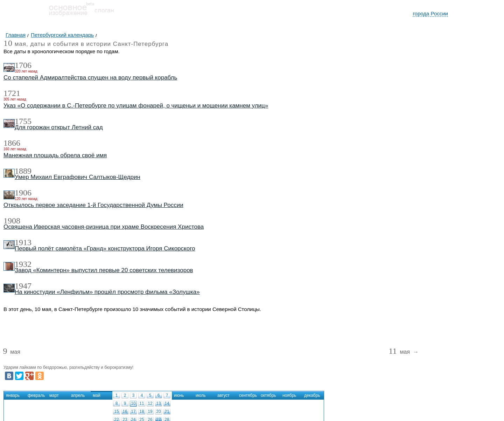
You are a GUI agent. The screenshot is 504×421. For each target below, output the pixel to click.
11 (142, 403)
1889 (23, 171)
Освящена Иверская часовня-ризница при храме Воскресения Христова (104, 227)
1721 (12, 93)
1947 (23, 286)
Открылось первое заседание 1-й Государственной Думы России (93, 205)
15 (116, 412)
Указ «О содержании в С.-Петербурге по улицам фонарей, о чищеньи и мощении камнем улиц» (136, 106)
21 (167, 412)
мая (11, 352)
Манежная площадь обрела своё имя (55, 155)
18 (142, 412)
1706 (23, 65)
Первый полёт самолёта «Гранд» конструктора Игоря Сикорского (105, 249)
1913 (23, 242)
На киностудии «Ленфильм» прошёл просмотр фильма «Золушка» (107, 292)
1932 (23, 264)
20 (158, 412)
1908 (12, 221)
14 (167, 403)
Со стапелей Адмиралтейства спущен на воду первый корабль (90, 78)
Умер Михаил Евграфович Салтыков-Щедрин (78, 177)
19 (150, 412)
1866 (12, 143)
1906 (23, 193)
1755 (23, 121)
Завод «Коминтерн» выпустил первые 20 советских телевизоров (104, 270)
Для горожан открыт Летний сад (59, 127)
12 (150, 403)
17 (133, 412)
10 (133, 403)
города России (430, 13)
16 (125, 412)
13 (158, 403)
